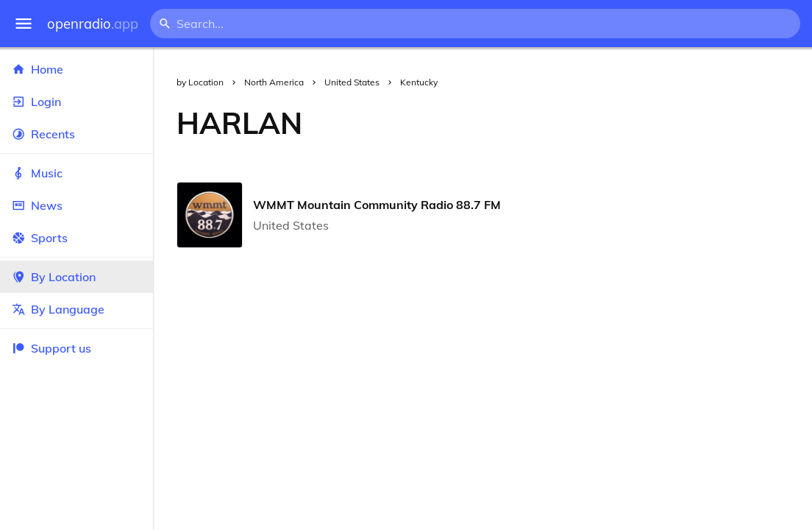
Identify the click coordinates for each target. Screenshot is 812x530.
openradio (93, 24)
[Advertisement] (569, 123)
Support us (51, 348)
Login (76, 102)
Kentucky (419, 82)
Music (76, 173)
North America (274, 82)
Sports (76, 238)
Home (76, 69)
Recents (76, 134)
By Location (76, 277)
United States (352, 82)
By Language (76, 309)
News (76, 205)
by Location (200, 82)
